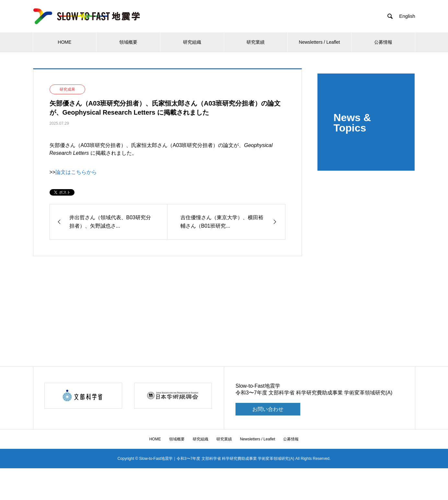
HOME (64, 42)
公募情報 (383, 42)
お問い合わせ (268, 409)
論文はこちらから (76, 172)
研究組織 (192, 42)
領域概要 (128, 42)
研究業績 (256, 42)
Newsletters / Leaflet (320, 42)
